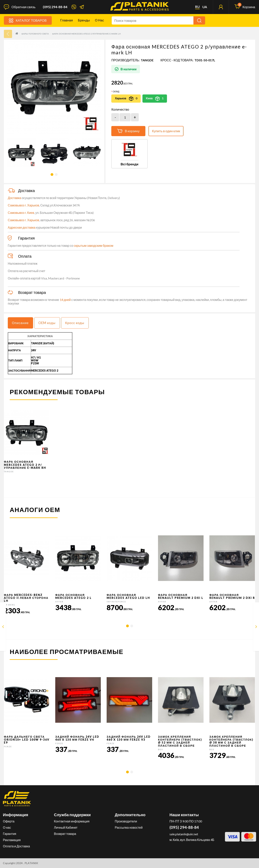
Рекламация (12, 840)
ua (205, 7)
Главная (67, 20)
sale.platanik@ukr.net (184, 834)
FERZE (8, 746)
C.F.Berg (10, 605)
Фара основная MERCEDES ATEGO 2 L (73, 596)
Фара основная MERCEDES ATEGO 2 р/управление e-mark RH (25, 465)
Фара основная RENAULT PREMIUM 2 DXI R (232, 596)
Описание (20, 323)
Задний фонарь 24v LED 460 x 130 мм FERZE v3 (129, 738)
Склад (116, 92)
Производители (126, 821)
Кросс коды (75, 323)
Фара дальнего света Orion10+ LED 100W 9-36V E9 (27, 740)
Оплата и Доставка (16, 846)
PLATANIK (31, 863)
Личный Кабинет (66, 827)
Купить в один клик (166, 131)
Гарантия (10, 834)
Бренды (84, 20)
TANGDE (147, 60)
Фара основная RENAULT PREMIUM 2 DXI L (181, 596)
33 (8, 34)
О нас (99, 20)
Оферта (9, 821)
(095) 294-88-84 (55, 7)
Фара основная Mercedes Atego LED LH (128, 596)
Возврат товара (65, 834)
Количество (120, 109)
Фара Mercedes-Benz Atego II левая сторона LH (26, 598)
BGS (160, 749)
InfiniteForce (116, 602)
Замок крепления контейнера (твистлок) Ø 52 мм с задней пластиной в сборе (180, 741)
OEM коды (47, 323)
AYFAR (59, 602)
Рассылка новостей (129, 827)
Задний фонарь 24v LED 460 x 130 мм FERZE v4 (77, 738)
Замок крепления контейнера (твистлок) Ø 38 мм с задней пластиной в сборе (231, 741)
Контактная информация (72, 821)
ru (197, 7)
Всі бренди (129, 164)
